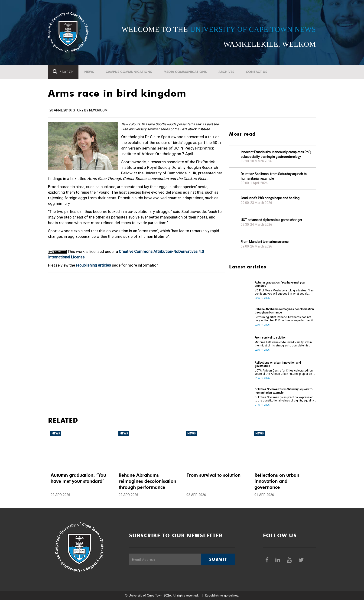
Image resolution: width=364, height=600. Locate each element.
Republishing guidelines (222, 595)
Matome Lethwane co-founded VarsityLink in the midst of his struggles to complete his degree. (283, 344)
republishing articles (93, 265)
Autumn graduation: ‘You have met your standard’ (280, 284)
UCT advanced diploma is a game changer (271, 220)
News (89, 72)
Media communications (185, 72)
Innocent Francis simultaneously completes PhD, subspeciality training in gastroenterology (276, 154)
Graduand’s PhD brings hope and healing (270, 198)
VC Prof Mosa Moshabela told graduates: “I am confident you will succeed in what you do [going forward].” (285, 292)
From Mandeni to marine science (265, 242)
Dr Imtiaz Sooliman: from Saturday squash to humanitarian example (274, 176)
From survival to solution (270, 338)
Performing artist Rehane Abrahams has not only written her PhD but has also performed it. (284, 319)
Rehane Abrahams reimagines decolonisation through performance (284, 311)
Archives (226, 72)
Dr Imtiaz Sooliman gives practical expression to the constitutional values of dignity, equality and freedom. (284, 399)
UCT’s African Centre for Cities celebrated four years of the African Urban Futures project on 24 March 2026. (285, 372)
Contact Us (257, 72)
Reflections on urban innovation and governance (278, 364)
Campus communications (129, 72)
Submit (218, 559)
